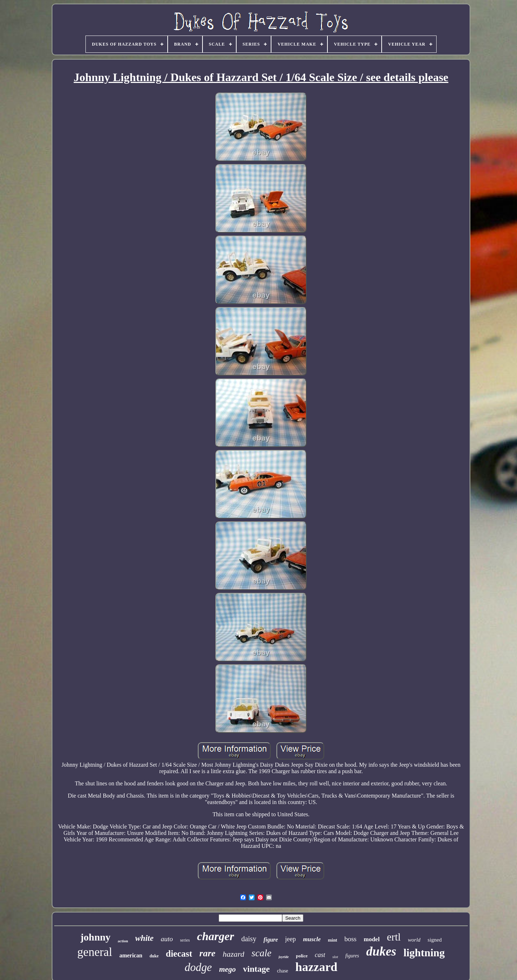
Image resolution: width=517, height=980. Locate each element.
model (372, 939)
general (95, 952)
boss (350, 939)
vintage (257, 969)
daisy (249, 939)
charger (216, 936)
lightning (424, 953)
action (123, 941)
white (145, 938)
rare (207, 953)
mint (332, 940)
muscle (312, 939)
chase (282, 971)
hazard (233, 954)
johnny (96, 937)
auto (167, 939)
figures (352, 956)
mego (227, 969)
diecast (179, 954)
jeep (290, 939)
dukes (381, 951)
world (414, 940)
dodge (198, 967)
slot (335, 957)
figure (271, 940)
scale (261, 953)
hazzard (316, 967)
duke (154, 956)
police (302, 956)
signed (435, 940)
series (185, 940)
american (131, 955)
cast (320, 955)
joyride (284, 957)
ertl (394, 937)
